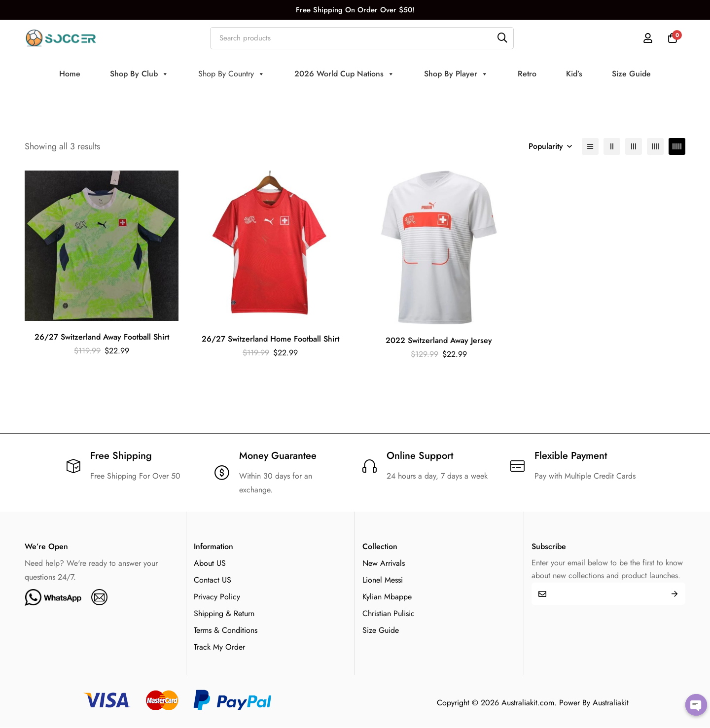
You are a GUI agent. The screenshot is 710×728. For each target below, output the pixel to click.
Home (70, 74)
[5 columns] (677, 146)
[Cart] (673, 38)
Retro (527, 74)
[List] (590, 146)
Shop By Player (456, 74)
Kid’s (574, 74)
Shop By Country (231, 74)
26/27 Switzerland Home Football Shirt (270, 339)
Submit (674, 594)
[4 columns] (655, 146)
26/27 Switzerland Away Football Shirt (102, 337)
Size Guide (631, 74)
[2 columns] (612, 146)
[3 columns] (634, 146)
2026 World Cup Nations (344, 74)
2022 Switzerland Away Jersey (439, 340)
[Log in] (648, 38)
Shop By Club (139, 74)
